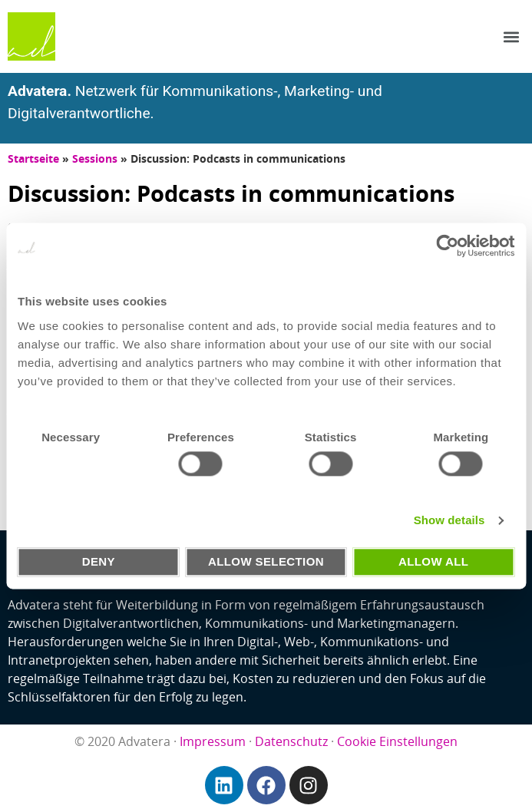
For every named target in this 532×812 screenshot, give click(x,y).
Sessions (95, 158)
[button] (512, 36)
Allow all (433, 561)
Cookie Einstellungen (397, 741)
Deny (99, 561)
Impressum (213, 741)
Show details (449, 521)
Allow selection (266, 561)
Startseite (33, 158)
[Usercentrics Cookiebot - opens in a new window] (447, 246)
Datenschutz (291, 741)
